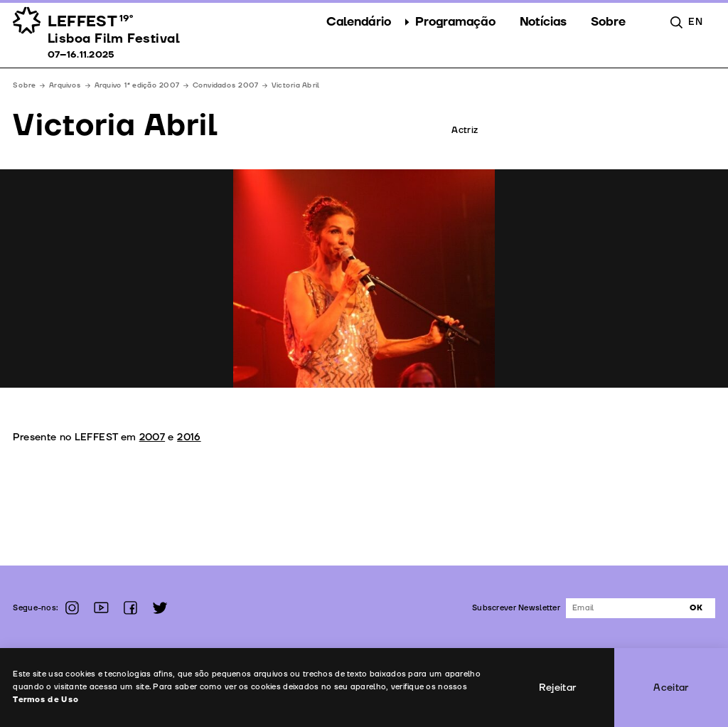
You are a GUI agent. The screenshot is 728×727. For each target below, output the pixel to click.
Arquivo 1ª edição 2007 (137, 85)
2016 (189, 437)
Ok (696, 608)
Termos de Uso (46, 700)
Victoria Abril (296, 85)
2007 (152, 437)
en (695, 22)
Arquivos (65, 85)
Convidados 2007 (226, 85)
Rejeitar (558, 688)
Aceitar (671, 688)
